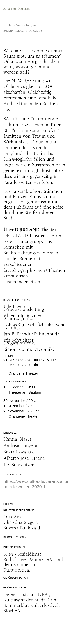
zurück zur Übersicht (17, 9)
